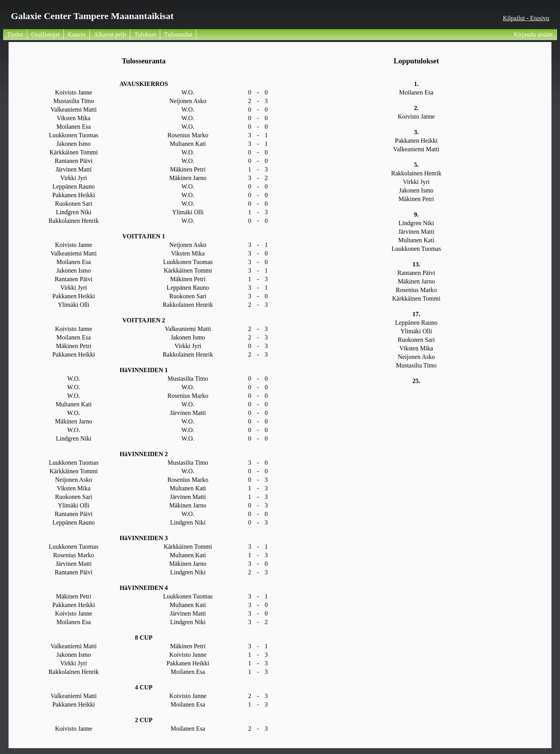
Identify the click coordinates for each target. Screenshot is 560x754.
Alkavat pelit (110, 34)
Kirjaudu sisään (533, 34)
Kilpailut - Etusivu (526, 18)
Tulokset (145, 34)
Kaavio (77, 34)
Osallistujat (45, 34)
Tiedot (15, 34)
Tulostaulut (178, 34)
